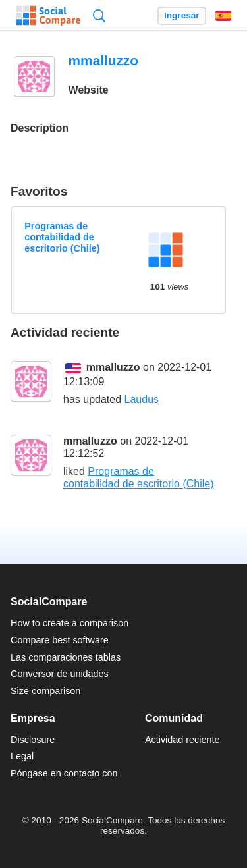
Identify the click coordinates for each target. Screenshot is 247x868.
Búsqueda (99, 15)
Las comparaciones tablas (66, 657)
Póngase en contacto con (64, 773)
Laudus (142, 399)
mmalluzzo (113, 367)
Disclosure (33, 740)
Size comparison (45, 691)
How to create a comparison (69, 623)
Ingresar (182, 15)
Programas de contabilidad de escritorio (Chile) (62, 237)
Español (223, 16)
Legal (22, 756)
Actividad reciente (182, 740)
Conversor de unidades (60, 674)
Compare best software (60, 640)
